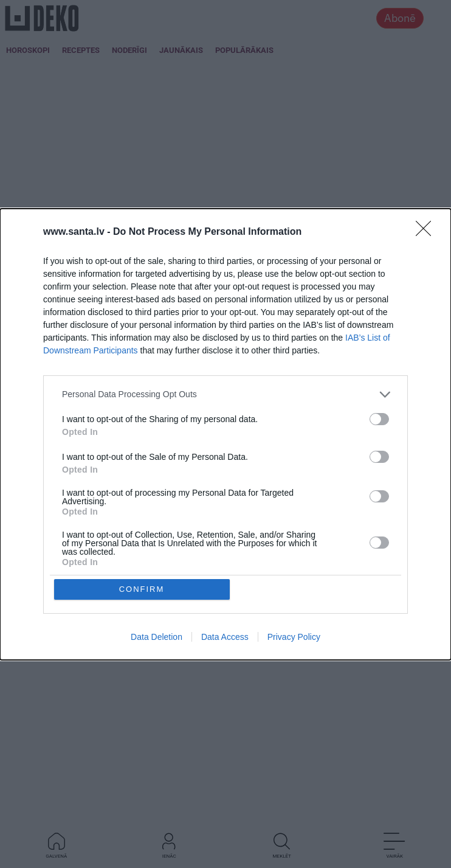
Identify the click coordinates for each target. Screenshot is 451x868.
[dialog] (225, 434)
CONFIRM (142, 505)
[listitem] (225, 478)
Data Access (225, 553)
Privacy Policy (294, 553)
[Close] (427, 316)
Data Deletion (157, 553)
